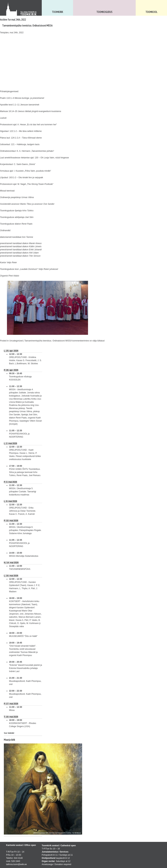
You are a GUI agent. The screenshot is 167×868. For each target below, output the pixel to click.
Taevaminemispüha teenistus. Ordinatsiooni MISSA (27, 25)
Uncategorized (16, 341)
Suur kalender (9, 733)
